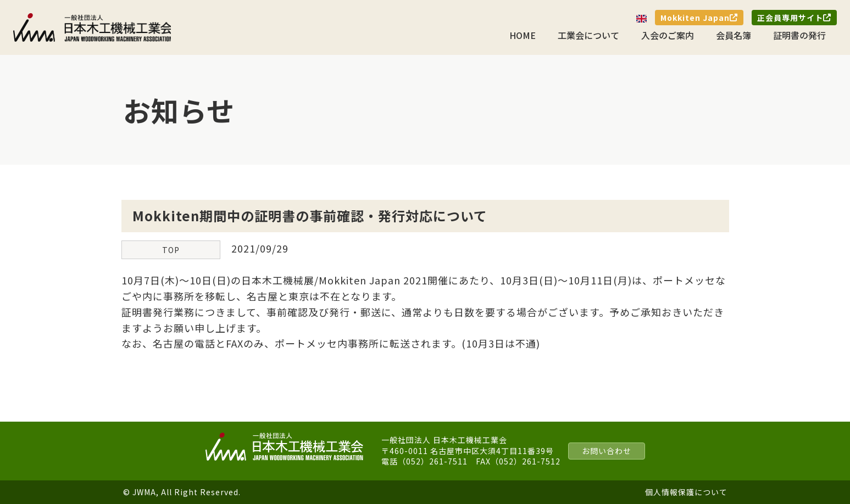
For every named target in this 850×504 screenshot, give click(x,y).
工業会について (588, 35)
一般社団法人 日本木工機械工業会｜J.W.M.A (93, 27)
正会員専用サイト (794, 18)
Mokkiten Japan (699, 18)
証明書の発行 (799, 35)
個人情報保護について (686, 492)
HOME (523, 35)
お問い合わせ (607, 451)
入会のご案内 (668, 35)
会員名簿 (734, 35)
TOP (171, 250)
